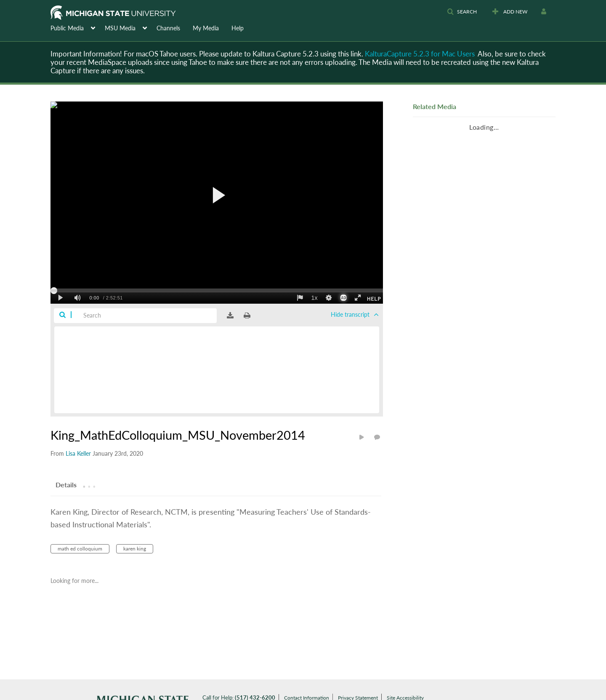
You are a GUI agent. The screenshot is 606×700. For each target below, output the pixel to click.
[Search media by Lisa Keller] (78, 453)
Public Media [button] (67, 28)
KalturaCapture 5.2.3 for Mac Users (420, 54)
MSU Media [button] (120, 28)
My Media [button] (206, 28)
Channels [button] (168, 28)
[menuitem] (78, 27)
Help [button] (238, 28)
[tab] (66, 484)
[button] (462, 12)
